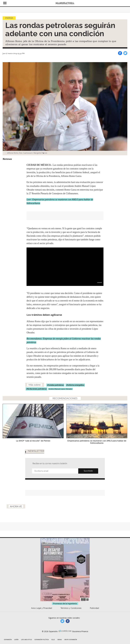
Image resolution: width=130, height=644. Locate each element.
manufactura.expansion (68, 621)
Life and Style (26, 640)
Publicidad (94, 608)
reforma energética (76, 385)
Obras (59, 640)
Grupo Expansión (71, 640)
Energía (9, 18)
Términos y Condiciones (71, 608)
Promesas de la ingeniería (65, 604)
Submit (88, 471)
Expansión (8, 640)
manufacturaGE (62, 621)
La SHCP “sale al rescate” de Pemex (33, 441)
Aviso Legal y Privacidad (42, 608)
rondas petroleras (56, 385)
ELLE (53, 640)
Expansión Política (42, 640)
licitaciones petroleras (37, 389)
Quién (16, 640)
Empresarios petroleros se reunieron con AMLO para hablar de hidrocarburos (97, 442)
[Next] (124, 420)
